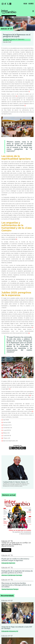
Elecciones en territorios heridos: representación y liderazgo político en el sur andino (16, 585)
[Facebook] (10, 448)
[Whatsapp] (25, 448)
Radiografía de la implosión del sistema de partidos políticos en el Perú (17, 572)
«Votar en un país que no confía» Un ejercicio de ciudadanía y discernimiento (16, 544)
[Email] (22, 448)
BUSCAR (25, 4)
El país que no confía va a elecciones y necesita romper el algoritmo (15, 560)
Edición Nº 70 (7, 541)
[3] (25, 105)
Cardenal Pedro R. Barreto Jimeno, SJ (15, 482)
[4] (16, 239)
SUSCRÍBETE (31, 4)
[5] (33, 327)
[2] (17, 96)
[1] (29, 91)
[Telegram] (19, 448)
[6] (29, 333)
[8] (30, 395)
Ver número (6, 550)
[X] (13, 448)
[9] (33, 411)
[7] (10, 389)
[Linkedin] (16, 448)
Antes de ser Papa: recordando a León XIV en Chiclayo (17, 628)
